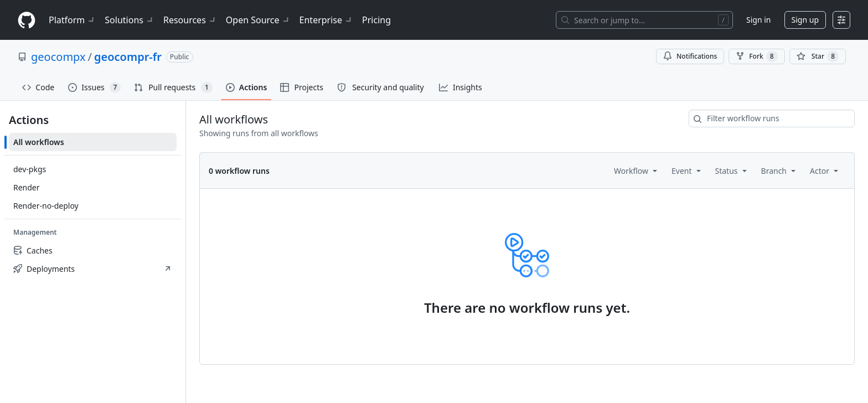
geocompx (58, 57)
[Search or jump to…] (644, 20)
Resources (190, 20)
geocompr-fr (128, 57)
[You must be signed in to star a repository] (818, 56)
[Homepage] (27, 20)
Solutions (130, 20)
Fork (756, 56)
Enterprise (326, 20)
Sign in (758, 20)
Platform (72, 20)
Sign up (805, 20)
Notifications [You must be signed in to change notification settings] (690, 56)
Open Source (258, 20)
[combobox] (772, 118)
